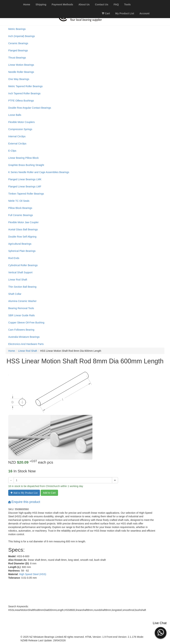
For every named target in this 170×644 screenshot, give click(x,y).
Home (12, 351)
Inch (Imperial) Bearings (22, 36)
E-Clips (12, 151)
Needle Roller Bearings (21, 72)
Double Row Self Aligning (22, 237)
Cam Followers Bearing (21, 330)
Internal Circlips (17, 136)
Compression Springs (20, 129)
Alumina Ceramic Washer (22, 301)
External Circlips (17, 144)
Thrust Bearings (17, 58)
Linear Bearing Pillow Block (23, 158)
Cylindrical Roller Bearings (23, 265)
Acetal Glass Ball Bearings (23, 229)
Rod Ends (14, 258)
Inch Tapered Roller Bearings (24, 93)
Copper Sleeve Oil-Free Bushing (26, 323)
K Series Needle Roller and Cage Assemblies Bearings (39, 172)
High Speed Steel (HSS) (33, 574)
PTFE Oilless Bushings (21, 101)
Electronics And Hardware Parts (26, 344)
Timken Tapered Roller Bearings (26, 194)
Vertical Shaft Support (20, 272)
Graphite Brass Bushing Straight (26, 165)
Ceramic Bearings (18, 43)
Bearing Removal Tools (21, 308)
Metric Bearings (17, 29)
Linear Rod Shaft (18, 280)
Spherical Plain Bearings (22, 251)
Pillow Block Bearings (20, 208)
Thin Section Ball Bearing (22, 287)
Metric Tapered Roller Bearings (25, 86)
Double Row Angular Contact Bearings (30, 108)
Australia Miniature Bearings (24, 337)
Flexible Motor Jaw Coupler (23, 222)
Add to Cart (49, 493)
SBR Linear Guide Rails (21, 315)
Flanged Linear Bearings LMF (25, 187)
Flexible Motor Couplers (21, 122)
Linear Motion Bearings (21, 65)
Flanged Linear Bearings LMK (25, 179)
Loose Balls (15, 115)
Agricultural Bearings (20, 244)
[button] (161, 632)
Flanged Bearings (18, 50)
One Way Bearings (19, 79)
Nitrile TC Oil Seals (19, 201)
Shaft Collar (15, 294)
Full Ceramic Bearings (21, 215)
